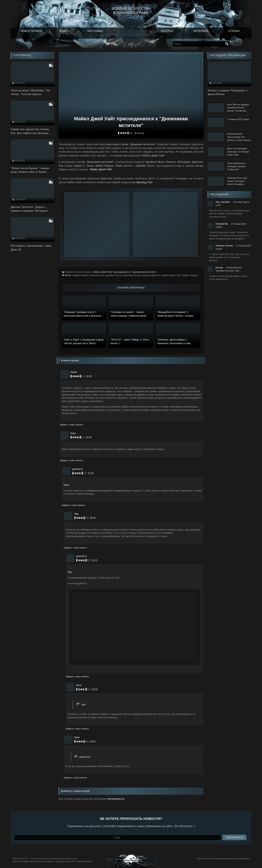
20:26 (89, 376)
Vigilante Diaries (81, 275)
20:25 (89, 437)
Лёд (69, 572)
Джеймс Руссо (114, 275)
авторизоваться (116, 799)
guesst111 (85, 757)
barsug (140, 133)
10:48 (94, 689)
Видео (64, 31)
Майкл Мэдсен (190, 275)
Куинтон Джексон (151, 275)
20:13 (94, 560)
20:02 (93, 741)
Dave (66, 485)
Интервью (201, 31)
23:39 (91, 473)
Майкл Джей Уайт (101, 169)
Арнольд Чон (144, 182)
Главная (69, 272)
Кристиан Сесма (132, 275)
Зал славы (95, 31)
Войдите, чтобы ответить (72, 425)
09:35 (93, 518)
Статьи (233, 31)
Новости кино (32, 31)
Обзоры (166, 31)
